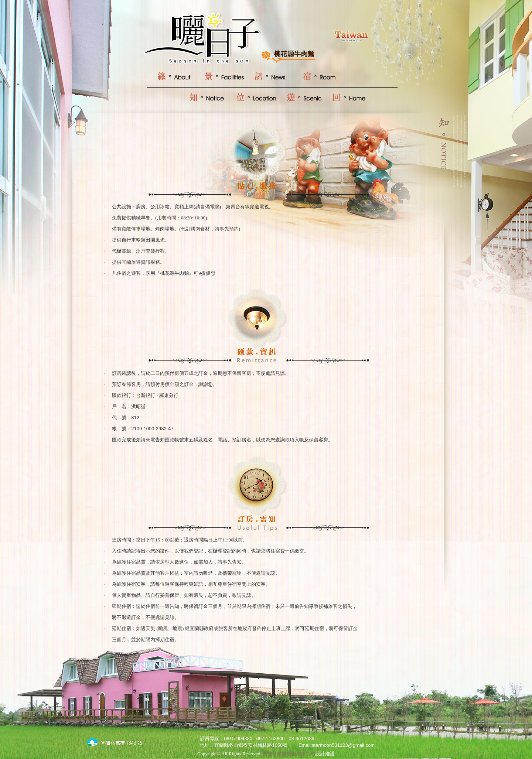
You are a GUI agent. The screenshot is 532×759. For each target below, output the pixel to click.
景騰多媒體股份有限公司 (289, 754)
